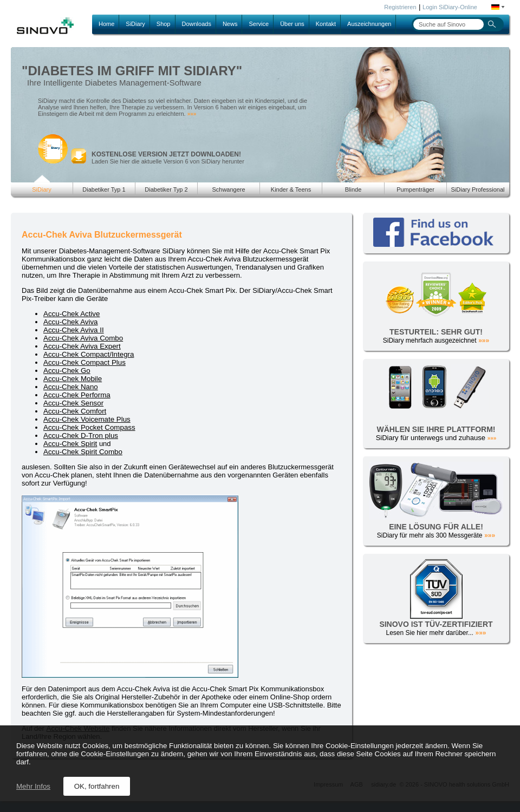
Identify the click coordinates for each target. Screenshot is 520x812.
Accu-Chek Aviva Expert (82, 346)
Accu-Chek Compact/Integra (89, 354)
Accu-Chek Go (67, 371)
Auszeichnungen (369, 24)
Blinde (353, 189)
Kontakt (326, 24)
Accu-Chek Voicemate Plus (87, 419)
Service (259, 24)
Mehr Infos (33, 786)
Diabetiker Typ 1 (104, 189)
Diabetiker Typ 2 (166, 189)
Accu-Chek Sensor (73, 403)
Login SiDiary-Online (450, 7)
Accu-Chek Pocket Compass (89, 427)
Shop (164, 24)
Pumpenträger (415, 189)
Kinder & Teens (291, 189)
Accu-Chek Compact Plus (84, 362)
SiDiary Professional (477, 189)
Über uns (292, 24)
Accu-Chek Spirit (70, 444)
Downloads (197, 24)
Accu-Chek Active (71, 314)
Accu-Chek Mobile (73, 379)
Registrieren (400, 7)
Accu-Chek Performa (77, 395)
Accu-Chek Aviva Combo (83, 338)
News (230, 24)
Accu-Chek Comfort (75, 411)
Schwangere (228, 189)
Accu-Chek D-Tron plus (81, 436)
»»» (192, 114)
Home (106, 24)
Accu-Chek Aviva (71, 322)
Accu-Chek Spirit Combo (83, 452)
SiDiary (135, 24)
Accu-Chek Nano (71, 387)
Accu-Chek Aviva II (74, 330)
